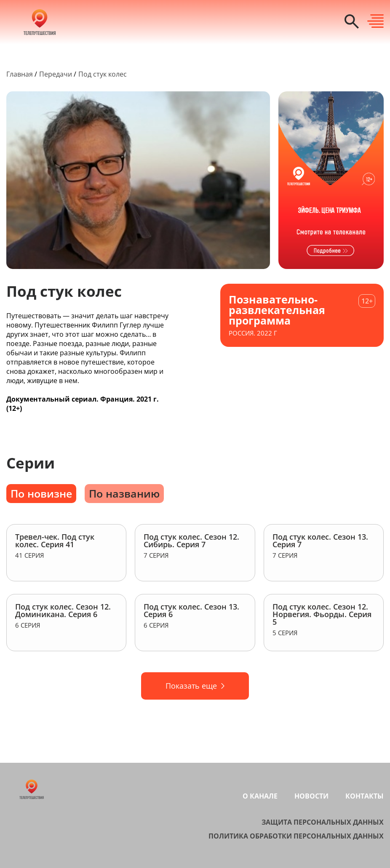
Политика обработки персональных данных (296, 836)
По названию (124, 493)
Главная (20, 74)
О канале (260, 796)
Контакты (365, 796)
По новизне (41, 493)
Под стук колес (103, 74)
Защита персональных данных (323, 822)
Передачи (56, 74)
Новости (311, 796)
